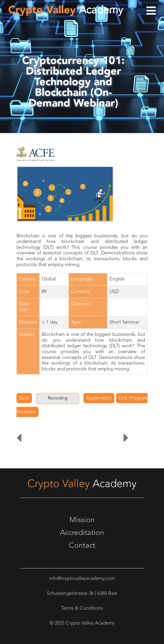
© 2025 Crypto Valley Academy (82, 623)
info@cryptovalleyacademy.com (82, 579)
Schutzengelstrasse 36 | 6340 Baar (82, 593)
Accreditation (82, 533)
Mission (82, 520)
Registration (99, 398)
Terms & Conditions (82, 608)
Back (24, 398)
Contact (82, 546)
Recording (58, 398)
